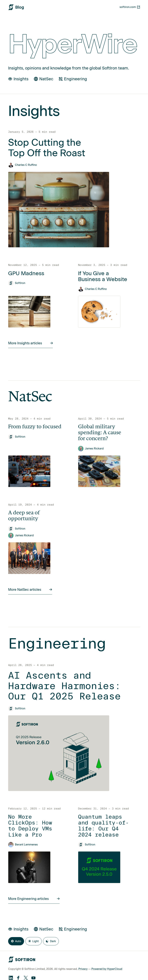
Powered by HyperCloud (107, 969)
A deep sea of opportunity (24, 516)
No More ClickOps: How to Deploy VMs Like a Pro (30, 826)
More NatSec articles (30, 590)
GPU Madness (26, 273)
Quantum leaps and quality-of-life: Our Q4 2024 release (103, 826)
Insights (18, 79)
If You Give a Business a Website (103, 276)
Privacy (83, 969)
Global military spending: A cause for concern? (100, 433)
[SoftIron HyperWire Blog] (16, 7)
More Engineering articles (34, 899)
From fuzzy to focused (35, 427)
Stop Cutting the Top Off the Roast (47, 148)
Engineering (73, 79)
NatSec (44, 79)
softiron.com (130, 7)
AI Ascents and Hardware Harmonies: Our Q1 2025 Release (64, 686)
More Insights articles (30, 343)
